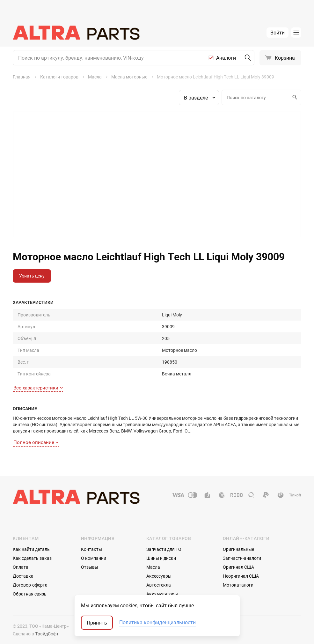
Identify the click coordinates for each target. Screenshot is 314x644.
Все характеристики (38, 388)
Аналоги (226, 58)
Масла (153, 567)
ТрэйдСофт (47, 634)
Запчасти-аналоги (242, 558)
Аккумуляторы (162, 594)
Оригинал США (238, 567)
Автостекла (159, 585)
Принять (97, 623)
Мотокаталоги (238, 585)
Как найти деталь (31, 549)
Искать (294, 97)
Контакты (91, 549)
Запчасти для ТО (164, 549)
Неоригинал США (241, 576)
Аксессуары (159, 576)
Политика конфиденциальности (157, 623)
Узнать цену (32, 276)
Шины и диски (161, 558)
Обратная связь (30, 594)
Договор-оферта (30, 585)
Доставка (23, 576)
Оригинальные (238, 549)
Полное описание (36, 442)
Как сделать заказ (32, 558)
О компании (94, 558)
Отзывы (90, 567)
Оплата (21, 567)
